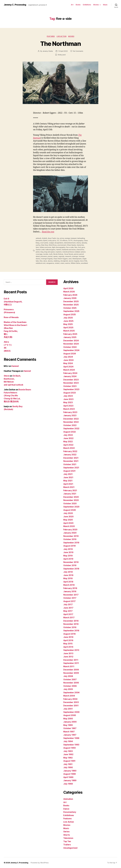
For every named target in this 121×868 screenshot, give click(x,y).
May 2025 (68, 324)
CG (58, 240)
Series (66, 832)
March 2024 (69, 370)
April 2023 (68, 406)
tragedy (76, 261)
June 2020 (68, 517)
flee (76, 247)
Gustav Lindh (40, 250)
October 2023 (70, 386)
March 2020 (69, 526)
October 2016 (70, 627)
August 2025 (70, 315)
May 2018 (68, 578)
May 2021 (68, 481)
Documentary (70, 812)
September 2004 (71, 693)
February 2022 (70, 451)
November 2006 (71, 683)
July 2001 (68, 709)
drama (79, 243)
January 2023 (70, 415)
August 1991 (69, 761)
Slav (41, 261)
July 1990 (68, 767)
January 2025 (70, 337)
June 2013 (68, 653)
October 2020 (70, 504)
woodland (84, 263)
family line (80, 245)
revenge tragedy (47, 259)
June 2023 (68, 399)
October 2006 (70, 686)
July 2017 (68, 605)
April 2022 (68, 445)
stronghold (64, 261)
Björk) (45, 240)
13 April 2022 (63, 51)
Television (68, 838)
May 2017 (68, 611)
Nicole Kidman (58, 254)
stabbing (57, 261)
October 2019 (70, 539)
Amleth (44, 238)
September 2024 (71, 350)
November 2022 (71, 422)
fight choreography (59, 247)
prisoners (44, 256)
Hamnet (15, 366)
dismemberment (70, 243)
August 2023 (70, 393)
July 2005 (68, 689)
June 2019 (68, 552)
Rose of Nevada (11, 317)
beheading (81, 238)
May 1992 (68, 758)
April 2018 (68, 582)
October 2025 (70, 308)
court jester (44, 243)
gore (83, 247)
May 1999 (68, 725)
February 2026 (70, 295)
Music (105, 5)
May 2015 (68, 644)
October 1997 (70, 728)
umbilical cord (41, 263)
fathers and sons (45, 247)
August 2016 (69, 634)
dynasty (84, 243)
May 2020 (68, 520)
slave (45, 261)
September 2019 (71, 543)
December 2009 (71, 670)
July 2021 (68, 474)
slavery (50, 261)
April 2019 (68, 559)
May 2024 (68, 363)
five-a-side (70, 247)
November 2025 (71, 305)
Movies (96, 5)
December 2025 (71, 301)
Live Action (61, 36)
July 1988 (68, 784)
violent (57, 263)
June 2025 (68, 321)
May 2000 (68, 719)
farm (37, 247)
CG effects (64, 240)
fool (79, 247)
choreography (78, 240)
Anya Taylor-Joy (54, 238)
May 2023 (68, 402)
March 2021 (69, 487)
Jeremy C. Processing (15, 5)
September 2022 (71, 429)
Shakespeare (77, 259)
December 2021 (71, 458)
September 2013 (71, 650)
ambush (38, 238)
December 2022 (71, 419)
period (76, 254)
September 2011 (71, 663)
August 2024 (70, 354)
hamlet (59, 250)
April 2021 (68, 484)
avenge (67, 238)
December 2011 (71, 660)
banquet (74, 238)
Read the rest (48, 232)
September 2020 (71, 507)
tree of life (84, 261)
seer (70, 259)
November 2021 (71, 461)
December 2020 (71, 497)
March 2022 (69, 448)
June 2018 (68, 575)
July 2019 (68, 549)
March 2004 (69, 696)
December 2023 (71, 380)
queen (56, 256)
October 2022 (70, 425)
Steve (7, 376)
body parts (52, 240)
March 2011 (69, 666)
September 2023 (71, 389)
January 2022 (70, 455)
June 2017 (68, 608)
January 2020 (70, 533)
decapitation (59, 243)
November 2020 (71, 500)
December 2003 (71, 702)
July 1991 (68, 764)
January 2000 (70, 722)
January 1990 (70, 771)
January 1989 (70, 780)
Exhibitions (87, 5)
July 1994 (68, 741)
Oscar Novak (69, 254)
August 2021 (69, 471)
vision (62, 263)
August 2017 (69, 601)
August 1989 (70, 774)
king (42, 252)
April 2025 (68, 328)
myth (51, 254)
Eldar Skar (44, 245)
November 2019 (71, 536)
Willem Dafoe (75, 263)
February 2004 (70, 699)
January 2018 (70, 591)
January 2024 (70, 376)
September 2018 (71, 569)
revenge (75, 256)
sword (71, 261)
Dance (66, 809)
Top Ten (67, 841)
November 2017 (71, 595)
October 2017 (70, 598)
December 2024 (71, 341)
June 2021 (68, 477)
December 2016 (71, 621)
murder (46, 254)
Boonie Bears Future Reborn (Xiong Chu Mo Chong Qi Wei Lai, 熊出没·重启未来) (17, 396)
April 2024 (68, 367)
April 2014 (68, 647)
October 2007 (70, 680)
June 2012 (68, 657)
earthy (38, 245)
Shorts (67, 835)
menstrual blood (68, 252)
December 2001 (71, 706)
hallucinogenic (50, 250)
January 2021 (70, 494)
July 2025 (68, 318)
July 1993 (68, 751)
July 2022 (68, 435)
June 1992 (68, 754)
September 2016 (71, 631)
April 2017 (68, 614)
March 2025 (69, 331)
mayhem (59, 252)
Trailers (67, 845)
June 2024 (68, 360)
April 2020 (68, 523)
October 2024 (70, 347)
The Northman (60, 44)
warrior (68, 263)
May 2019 (68, 556)
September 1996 (71, 738)
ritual (55, 259)
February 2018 (70, 588)
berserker (39, 240)
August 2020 (70, 510)
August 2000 (70, 715)
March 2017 (69, 618)
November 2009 (71, 673)
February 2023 (70, 412)
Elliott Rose (53, 245)
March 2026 (69, 292)
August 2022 (70, 432)
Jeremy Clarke (48, 51)
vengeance (50, 263)
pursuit (50, 256)
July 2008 (68, 676)
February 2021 (70, 490)
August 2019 (69, 546)
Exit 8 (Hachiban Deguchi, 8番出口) (13, 302)
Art (72, 5)
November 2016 (71, 624)
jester (38, 252)
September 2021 (71, 468)
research (68, 256)
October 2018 (70, 565)
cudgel (51, 243)
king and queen (49, 252)
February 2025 (70, 334)
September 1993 (71, 745)
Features (51, 36)
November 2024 (71, 344)
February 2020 (70, 530)
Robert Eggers (63, 259)
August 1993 (69, 748)
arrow (62, 238)
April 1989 (68, 777)
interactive (80, 250)
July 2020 (68, 513)
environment (62, 245)
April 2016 (68, 640)
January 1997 (70, 735)
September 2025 (71, 311)
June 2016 (68, 637)
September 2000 (71, 712)
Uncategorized (70, 848)
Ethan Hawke (71, 245)
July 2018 (68, 572)
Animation (68, 799)
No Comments (78, 51)
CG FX (70, 240)
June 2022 (68, 438)
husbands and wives (69, 250)
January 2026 (70, 298)
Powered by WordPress (40, 863)
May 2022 (68, 442)
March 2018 (69, 585)
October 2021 (70, 464)
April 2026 (68, 288)
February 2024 (70, 373)
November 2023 (71, 383)
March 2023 (69, 409)
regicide (61, 256)
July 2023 (68, 396)
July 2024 (68, 357)
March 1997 (69, 732)
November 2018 (71, 562)
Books (78, 5)
